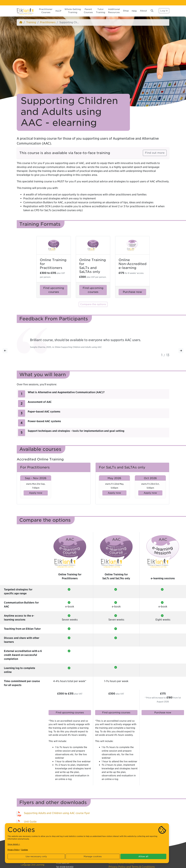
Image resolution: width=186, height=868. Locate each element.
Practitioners (48, 22)
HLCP (58, 11)
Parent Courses (88, 11)
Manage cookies (93, 856)
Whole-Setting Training (73, 11)
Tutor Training (101, 11)
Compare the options (93, 304)
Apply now (36, 493)
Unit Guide (30, 822)
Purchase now (132, 292)
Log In (164, 11)
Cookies (25, 850)
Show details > (14, 844)
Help (134, 11)
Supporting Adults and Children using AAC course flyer (57, 813)
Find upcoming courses (54, 290)
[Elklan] (25, 11)
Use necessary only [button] (36, 856)
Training (31, 22)
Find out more (155, 153)
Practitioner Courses (46, 11)
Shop (126, 11)
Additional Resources (114, 11)
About (143, 11)
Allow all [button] (143, 856)
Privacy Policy (14, 850)
